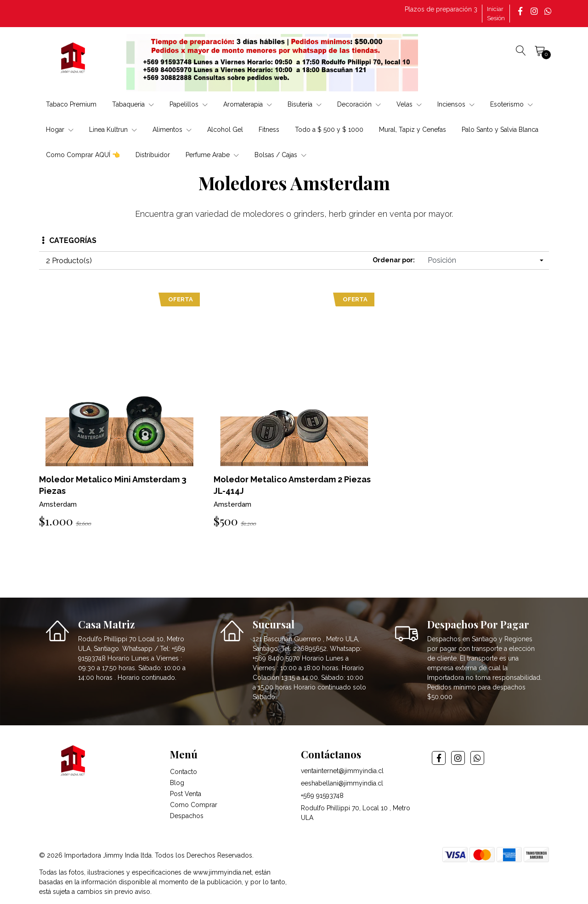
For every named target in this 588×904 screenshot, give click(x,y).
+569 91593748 (322, 796)
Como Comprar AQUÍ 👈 (83, 155)
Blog (177, 783)
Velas (409, 104)
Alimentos (172, 130)
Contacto (184, 772)
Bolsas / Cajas (280, 155)
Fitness (269, 130)
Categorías (69, 240)
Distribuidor (153, 155)
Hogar (60, 130)
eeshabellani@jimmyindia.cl (342, 783)
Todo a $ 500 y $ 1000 (329, 130)
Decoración (359, 104)
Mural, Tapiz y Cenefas (413, 130)
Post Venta (186, 794)
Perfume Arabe (212, 155)
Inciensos (456, 104)
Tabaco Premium (71, 104)
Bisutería (305, 104)
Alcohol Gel (225, 130)
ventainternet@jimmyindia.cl (342, 771)
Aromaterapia (248, 104)
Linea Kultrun (113, 130)
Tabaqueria (133, 104)
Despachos (187, 816)
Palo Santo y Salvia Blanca (500, 130)
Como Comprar (194, 805)
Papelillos (189, 104)
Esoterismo (512, 104)
